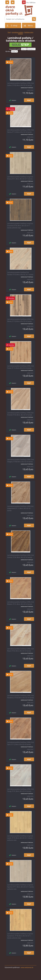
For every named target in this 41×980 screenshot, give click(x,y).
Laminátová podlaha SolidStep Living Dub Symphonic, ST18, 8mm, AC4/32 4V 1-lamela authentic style (20, 936)
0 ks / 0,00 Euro (31, 3)
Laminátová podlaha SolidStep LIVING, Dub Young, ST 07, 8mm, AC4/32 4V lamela (20, 790)
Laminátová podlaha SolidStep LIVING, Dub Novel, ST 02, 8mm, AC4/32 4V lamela (20, 650)
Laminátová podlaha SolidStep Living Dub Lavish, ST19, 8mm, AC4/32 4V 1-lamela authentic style (20, 838)
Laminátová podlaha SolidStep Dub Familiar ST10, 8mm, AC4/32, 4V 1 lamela (20, 273)
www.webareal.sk (27, 967)
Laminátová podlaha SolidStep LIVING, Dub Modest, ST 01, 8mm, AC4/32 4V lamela (20, 603)
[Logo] (19, 10)
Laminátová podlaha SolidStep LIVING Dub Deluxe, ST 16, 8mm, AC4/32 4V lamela (20, 320)
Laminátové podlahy (18, 32)
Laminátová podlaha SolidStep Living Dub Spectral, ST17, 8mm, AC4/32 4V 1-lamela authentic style (20, 887)
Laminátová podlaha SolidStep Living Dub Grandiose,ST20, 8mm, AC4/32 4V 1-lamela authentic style (20, 226)
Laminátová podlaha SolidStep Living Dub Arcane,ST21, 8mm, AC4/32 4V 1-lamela (20, 178)
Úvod (9, 32)
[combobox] (24, 49)
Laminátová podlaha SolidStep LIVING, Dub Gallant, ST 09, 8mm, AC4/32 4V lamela (20, 84)
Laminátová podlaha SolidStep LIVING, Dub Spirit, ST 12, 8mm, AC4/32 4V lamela (20, 743)
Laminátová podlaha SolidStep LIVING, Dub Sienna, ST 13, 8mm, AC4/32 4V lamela (20, 131)
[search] (34, 19)
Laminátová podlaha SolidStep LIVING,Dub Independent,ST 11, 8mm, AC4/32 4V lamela (20, 508)
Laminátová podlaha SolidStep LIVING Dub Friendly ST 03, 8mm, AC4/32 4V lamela (20, 414)
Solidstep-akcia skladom (26, 33)
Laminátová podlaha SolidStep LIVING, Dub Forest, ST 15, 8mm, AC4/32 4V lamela (20, 367)
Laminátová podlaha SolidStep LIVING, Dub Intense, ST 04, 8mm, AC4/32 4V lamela (20, 556)
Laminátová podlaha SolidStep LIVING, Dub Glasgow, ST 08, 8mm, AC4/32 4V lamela (20, 461)
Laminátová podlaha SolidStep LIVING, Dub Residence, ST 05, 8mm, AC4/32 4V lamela (20, 697)
